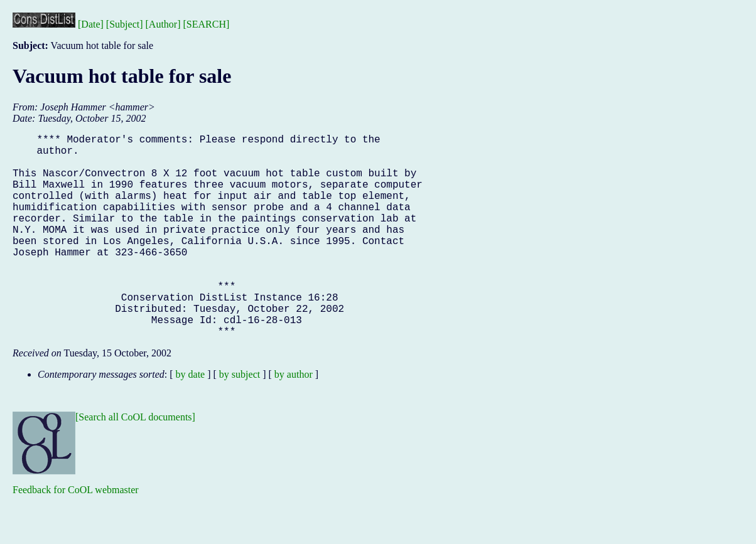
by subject (240, 419)
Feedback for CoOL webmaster (76, 535)
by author (294, 419)
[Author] (163, 24)
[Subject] (125, 24)
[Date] (91, 24)
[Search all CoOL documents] (135, 462)
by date (191, 419)
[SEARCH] (207, 24)
